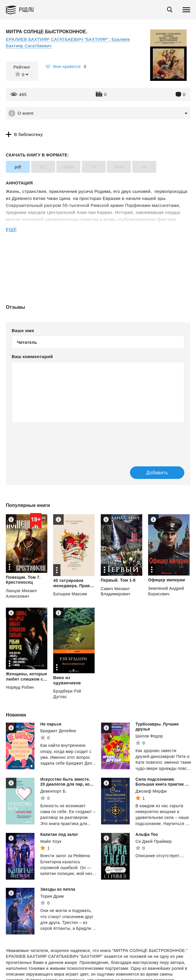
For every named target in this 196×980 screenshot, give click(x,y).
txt (144, 167)
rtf (94, 167)
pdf (18, 167)
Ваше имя (23, 331)
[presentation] (56, 442)
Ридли (26, 9)
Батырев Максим (70, 594)
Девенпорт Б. (54, 791)
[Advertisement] (98, 258)
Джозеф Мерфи (151, 791)
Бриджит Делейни (58, 731)
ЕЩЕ (11, 230)
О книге (26, 113)
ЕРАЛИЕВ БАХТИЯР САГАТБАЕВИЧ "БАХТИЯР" (57, 39)
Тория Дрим (52, 896)
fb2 (43, 167)
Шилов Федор (149, 736)
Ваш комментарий (32, 356)
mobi (119, 167)
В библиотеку (28, 134)
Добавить (157, 473)
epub (68, 167)
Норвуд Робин (20, 687)
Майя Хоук (51, 841)
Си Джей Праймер (154, 841)
